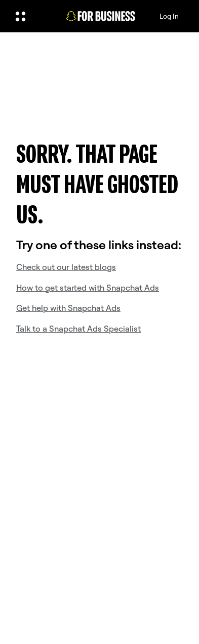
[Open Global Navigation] (31, 16)
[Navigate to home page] (101, 16)
